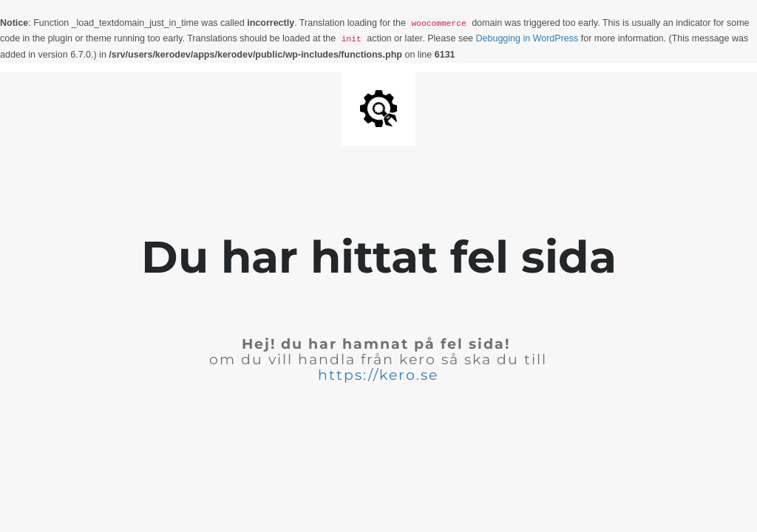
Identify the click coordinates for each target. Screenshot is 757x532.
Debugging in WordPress (527, 38)
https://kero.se (378, 375)
